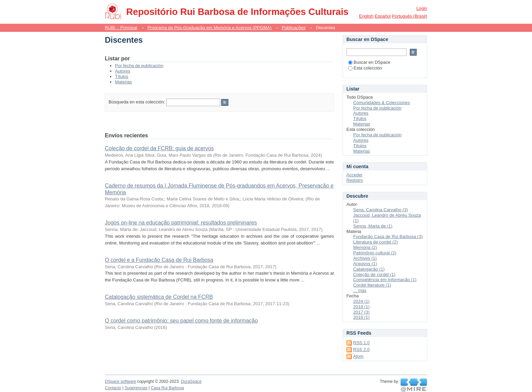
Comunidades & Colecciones (382, 103)
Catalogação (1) (369, 269)
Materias (123, 82)
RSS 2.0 (361, 349)
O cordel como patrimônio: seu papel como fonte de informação (181, 321)
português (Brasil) (410, 16)
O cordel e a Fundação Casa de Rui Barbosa (159, 260)
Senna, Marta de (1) (373, 226)
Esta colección (365, 68)
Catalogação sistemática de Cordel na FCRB (159, 297)
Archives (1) (365, 258)
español (383, 16)
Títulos (122, 76)
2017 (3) (361, 312)
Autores (123, 71)
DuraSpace (191, 381)
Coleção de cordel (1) (374, 275)
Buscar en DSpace (369, 62)
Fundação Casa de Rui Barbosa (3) (388, 237)
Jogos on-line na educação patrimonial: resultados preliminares (181, 223)
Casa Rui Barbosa (167, 388)
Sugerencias (136, 388)
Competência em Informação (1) (385, 280)
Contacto (113, 388)
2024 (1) (361, 301)
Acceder (355, 175)
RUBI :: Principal (121, 28)
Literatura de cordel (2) (376, 242)
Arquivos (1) (365, 264)
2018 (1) (361, 307)
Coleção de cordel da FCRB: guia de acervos (159, 148)
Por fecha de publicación (139, 66)
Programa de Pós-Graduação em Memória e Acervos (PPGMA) (210, 28)
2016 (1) (361, 317)
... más (360, 290)
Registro (355, 180)
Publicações (293, 28)
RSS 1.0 (361, 343)
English (366, 16)
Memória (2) (365, 247)
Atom (358, 356)
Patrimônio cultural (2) (375, 253)
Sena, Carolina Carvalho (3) (381, 210)
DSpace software (120, 381)
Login (422, 8)
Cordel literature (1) (372, 285)
